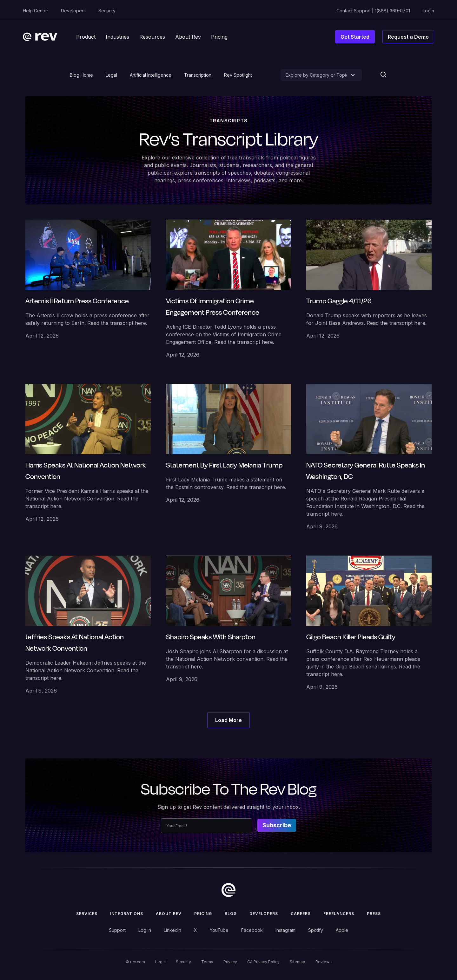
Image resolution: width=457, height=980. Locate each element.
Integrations (127, 914)
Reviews (324, 962)
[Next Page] (228, 720)
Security (107, 11)
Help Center (36, 11)
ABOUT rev (169, 914)
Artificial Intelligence (151, 75)
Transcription (198, 75)
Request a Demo (408, 37)
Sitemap (298, 962)
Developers (73, 11)
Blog (231, 914)
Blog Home (81, 75)
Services (87, 914)
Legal (111, 75)
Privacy (230, 962)
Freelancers (339, 914)
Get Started (355, 37)
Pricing (203, 914)
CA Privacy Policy (263, 962)
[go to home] (228, 890)
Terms (207, 962)
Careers (301, 914)
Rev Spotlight (238, 75)
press (374, 914)
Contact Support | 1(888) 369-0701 (373, 11)
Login (428, 11)
